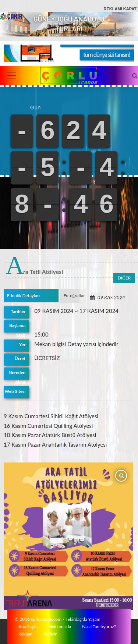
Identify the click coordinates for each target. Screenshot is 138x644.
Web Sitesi (15, 391)
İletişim (50, 634)
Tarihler (18, 311)
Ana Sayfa (28, 626)
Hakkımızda (60, 626)
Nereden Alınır (17, 375)
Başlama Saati (17, 328)
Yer (23, 344)
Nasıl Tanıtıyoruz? (99, 626)
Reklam (25, 634)
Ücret (20, 358)
